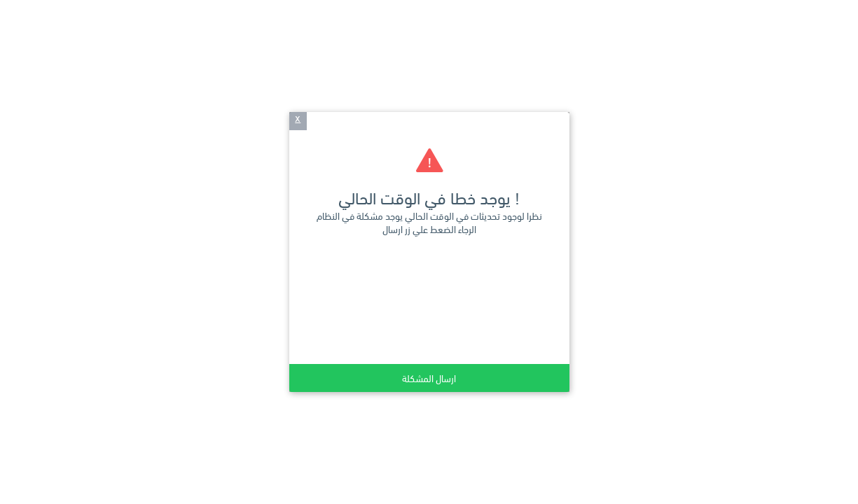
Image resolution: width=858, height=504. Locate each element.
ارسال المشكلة (429, 378)
